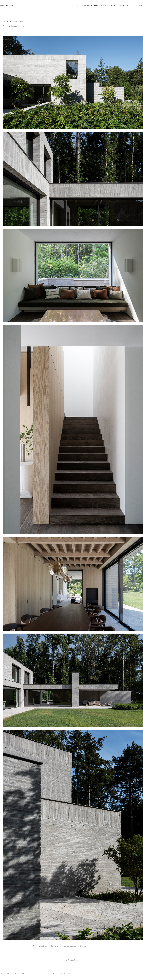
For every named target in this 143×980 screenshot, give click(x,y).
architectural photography (84, 5)
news (132, 5)
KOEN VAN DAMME (7, 5)
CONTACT (139, 5)
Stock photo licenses (119, 5)
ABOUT (97, 5)
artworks (104, 5)
